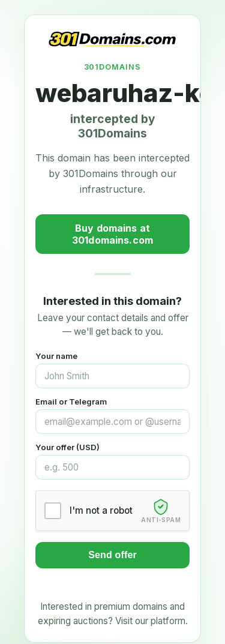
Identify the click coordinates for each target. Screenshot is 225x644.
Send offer (112, 555)
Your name (56, 356)
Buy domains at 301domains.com (112, 234)
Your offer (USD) (67, 447)
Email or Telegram (71, 402)
